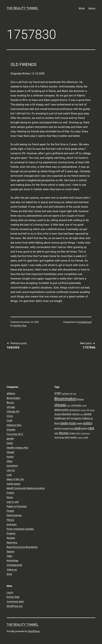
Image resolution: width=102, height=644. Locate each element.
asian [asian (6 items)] (75, 394)
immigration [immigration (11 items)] (76, 418)
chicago (11, 407)
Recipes (11, 538)
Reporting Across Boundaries (22, 547)
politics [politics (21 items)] (88, 423)
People (10, 511)
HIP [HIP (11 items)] (68, 418)
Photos (10, 520)
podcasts (12, 524)
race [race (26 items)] (91, 428)
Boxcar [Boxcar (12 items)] (80, 399)
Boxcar (10, 402)
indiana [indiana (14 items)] (86, 418)
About (92, 8)
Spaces (11, 551)
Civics (10, 416)
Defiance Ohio (14, 425)
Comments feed (15, 602)
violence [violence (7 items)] (80, 438)
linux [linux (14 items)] (57, 423)
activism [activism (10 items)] (66, 394)
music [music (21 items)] (72, 423)
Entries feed (13, 597)
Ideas (10, 461)
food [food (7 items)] (82, 414)
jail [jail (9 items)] (92, 418)
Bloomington (13, 398)
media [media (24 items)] (64, 423)
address (11, 393)
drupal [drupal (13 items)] (58, 414)
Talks (9, 556)
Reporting (12, 542)
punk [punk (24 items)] (78, 428)
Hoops (10, 457)
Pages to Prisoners (17, 506)
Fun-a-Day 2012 (15, 434)
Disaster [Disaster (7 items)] (83, 410)
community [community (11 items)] (76, 405)
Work (82, 8)
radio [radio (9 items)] (56, 433)
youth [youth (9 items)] (86, 437)
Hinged (10, 452)
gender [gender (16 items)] (88, 414)
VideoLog (12, 570)
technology (12, 560)
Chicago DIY (13, 411)
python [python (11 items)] (85, 428)
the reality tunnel (23, 8)
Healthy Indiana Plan (18, 448)
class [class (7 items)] (68, 405)
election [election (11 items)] (76, 414)
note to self (13, 502)
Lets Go (11, 470)
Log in (10, 592)
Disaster (11, 430)
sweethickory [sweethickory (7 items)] (85, 433)
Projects (11, 533)
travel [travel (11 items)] (67, 437)
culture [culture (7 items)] (84, 405)
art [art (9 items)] (71, 394)
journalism (12, 466)
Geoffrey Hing (20, 326)
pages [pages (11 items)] (80, 423)
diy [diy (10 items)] (88, 410)
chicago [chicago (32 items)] (60, 405)
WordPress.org (15, 606)
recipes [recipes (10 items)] (72, 433)
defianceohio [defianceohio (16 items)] (61, 410)
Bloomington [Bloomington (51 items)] (65, 399)
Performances (14, 515)
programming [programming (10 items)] (68, 428)
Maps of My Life (15, 479)
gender (10, 439)
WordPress (34, 631)
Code (9, 420)
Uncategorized (85, 322)
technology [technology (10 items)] (59, 437)
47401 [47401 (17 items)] (58, 393)
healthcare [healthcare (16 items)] (60, 418)
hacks (10, 443)
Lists (9, 475)
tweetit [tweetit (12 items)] (73, 437)
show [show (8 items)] (78, 433)
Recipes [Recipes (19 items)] (64, 433)
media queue (13, 484)
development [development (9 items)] (75, 410)
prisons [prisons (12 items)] (58, 428)
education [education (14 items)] (66, 414)
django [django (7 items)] (92, 410)
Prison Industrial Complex (20, 529)
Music (10, 497)
